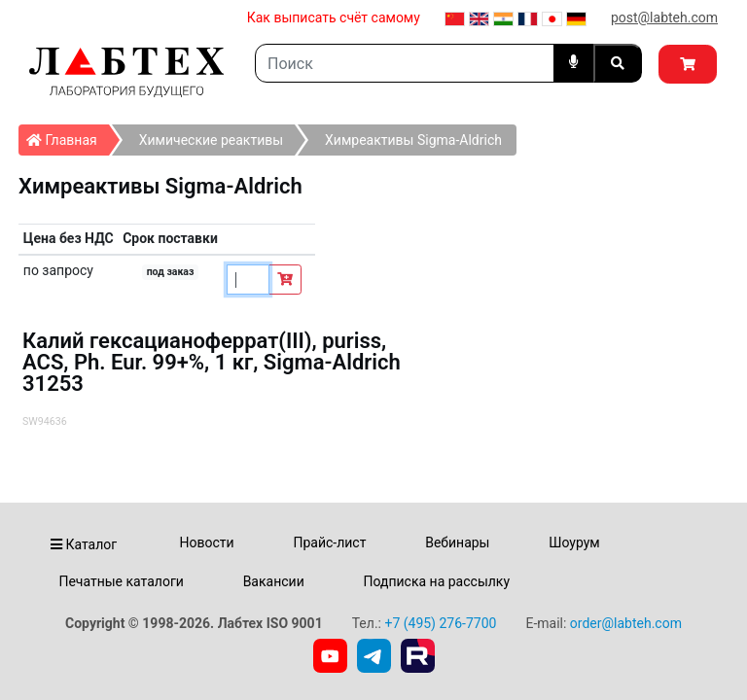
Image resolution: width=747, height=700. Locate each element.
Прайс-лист (329, 542)
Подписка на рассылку (437, 581)
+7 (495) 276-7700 (440, 623)
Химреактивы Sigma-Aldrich (413, 140)
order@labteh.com (626, 623)
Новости (207, 542)
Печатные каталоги (121, 581)
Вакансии (274, 581)
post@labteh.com (664, 17)
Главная (68, 136)
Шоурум (574, 542)
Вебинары (457, 542)
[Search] (405, 63)
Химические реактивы (211, 140)
